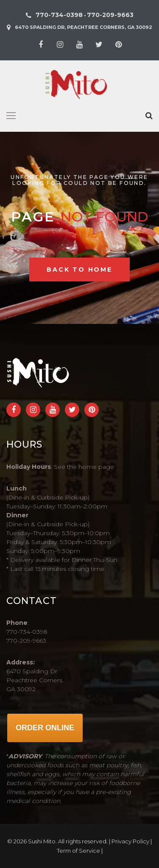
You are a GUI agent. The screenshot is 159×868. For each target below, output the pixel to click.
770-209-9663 (110, 15)
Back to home (79, 269)
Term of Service (78, 851)
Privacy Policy (130, 841)
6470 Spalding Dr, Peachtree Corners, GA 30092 (84, 27)
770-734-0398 (59, 15)
